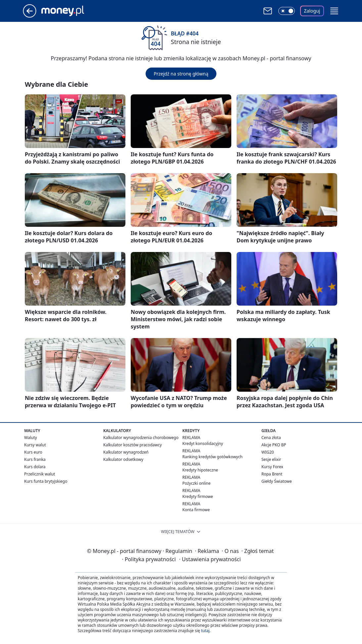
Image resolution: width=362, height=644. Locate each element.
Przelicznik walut (40, 474)
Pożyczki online (196, 483)
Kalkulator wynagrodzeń (126, 452)
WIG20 (268, 452)
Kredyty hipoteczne (200, 470)
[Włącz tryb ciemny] (287, 11)
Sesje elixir (271, 459)
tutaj (205, 631)
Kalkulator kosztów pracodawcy (133, 445)
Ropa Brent (272, 474)
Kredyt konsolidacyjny (203, 444)
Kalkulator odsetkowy (123, 459)
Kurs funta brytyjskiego (46, 481)
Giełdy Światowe (277, 481)
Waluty (31, 438)
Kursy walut (35, 445)
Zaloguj (312, 11)
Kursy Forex (272, 467)
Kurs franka (35, 459)
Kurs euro (33, 452)
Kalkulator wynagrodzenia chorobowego (141, 438)
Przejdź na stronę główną (181, 74)
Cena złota (271, 438)
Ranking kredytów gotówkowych (212, 457)
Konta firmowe (196, 510)
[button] (334, 11)
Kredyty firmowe (198, 496)
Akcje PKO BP (274, 445)
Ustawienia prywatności (210, 559)
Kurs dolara (35, 467)
